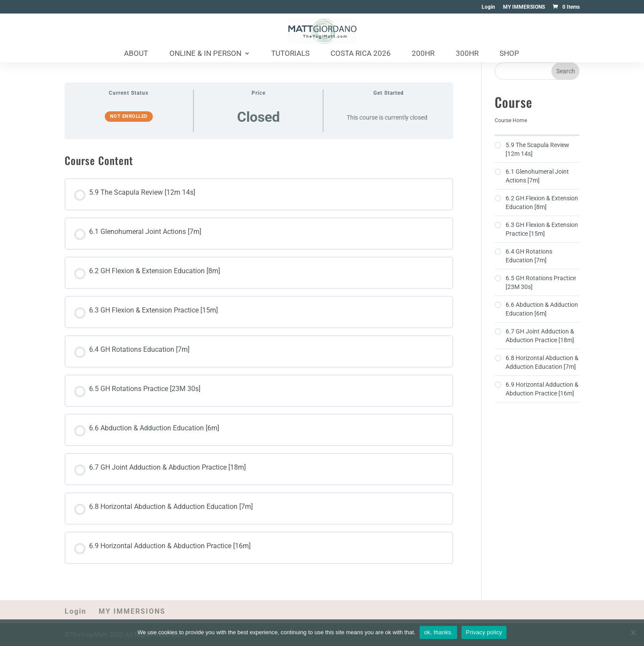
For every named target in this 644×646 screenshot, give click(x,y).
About (136, 54)
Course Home (511, 120)
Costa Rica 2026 (361, 54)
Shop (509, 54)
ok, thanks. (438, 632)
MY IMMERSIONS (524, 7)
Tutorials (290, 54)
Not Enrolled (129, 116)
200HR (423, 54)
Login (488, 7)
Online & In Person (205, 54)
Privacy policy (484, 632)
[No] (633, 632)
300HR (467, 54)
